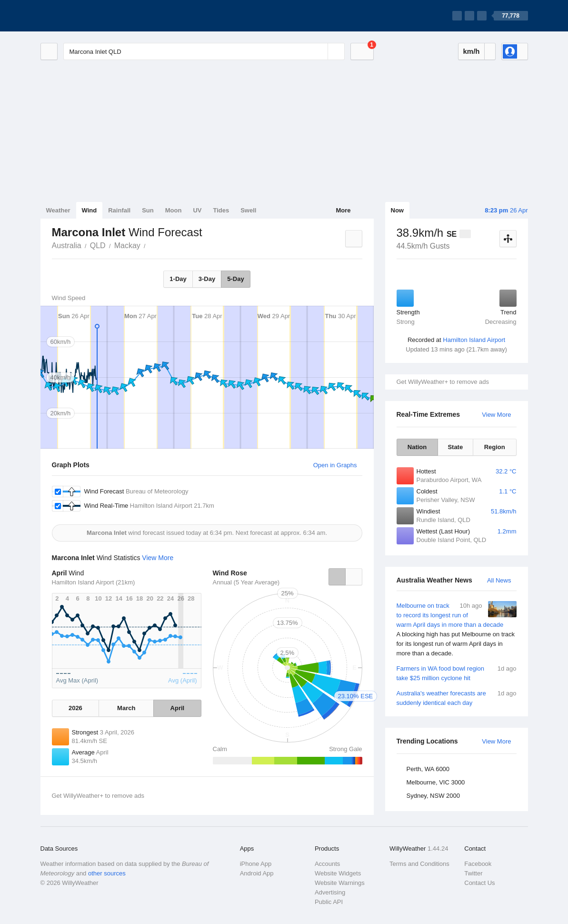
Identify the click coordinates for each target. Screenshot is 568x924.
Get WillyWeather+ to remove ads (443, 382)
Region (495, 447)
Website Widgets (338, 873)
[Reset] (319, 51)
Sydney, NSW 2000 (433, 796)
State (455, 447)
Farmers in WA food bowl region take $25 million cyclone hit (457, 673)
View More (496, 415)
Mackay (127, 246)
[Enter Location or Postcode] (204, 51)
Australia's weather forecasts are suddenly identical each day (457, 698)
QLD (98, 246)
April (178, 708)
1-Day (178, 279)
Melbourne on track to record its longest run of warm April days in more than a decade (457, 630)
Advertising (330, 892)
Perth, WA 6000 (428, 769)
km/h (471, 51)
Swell (248, 210)
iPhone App (256, 864)
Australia (67, 246)
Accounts (327, 864)
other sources (107, 873)
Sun (148, 210)
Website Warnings (340, 883)
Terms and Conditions (419, 864)
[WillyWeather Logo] (85, 16)
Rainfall (119, 210)
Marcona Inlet (151, 245)
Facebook (478, 864)
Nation (417, 447)
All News (499, 580)
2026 (75, 708)
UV (197, 210)
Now (397, 210)
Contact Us (479, 883)
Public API (329, 902)
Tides (221, 210)
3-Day (207, 279)
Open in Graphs (335, 465)
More (343, 210)
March (126, 708)
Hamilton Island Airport (474, 340)
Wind (90, 210)
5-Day (235, 279)
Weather (58, 210)
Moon (174, 210)
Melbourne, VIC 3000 (436, 782)
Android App (257, 873)
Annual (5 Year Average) (246, 582)
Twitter (473, 873)
